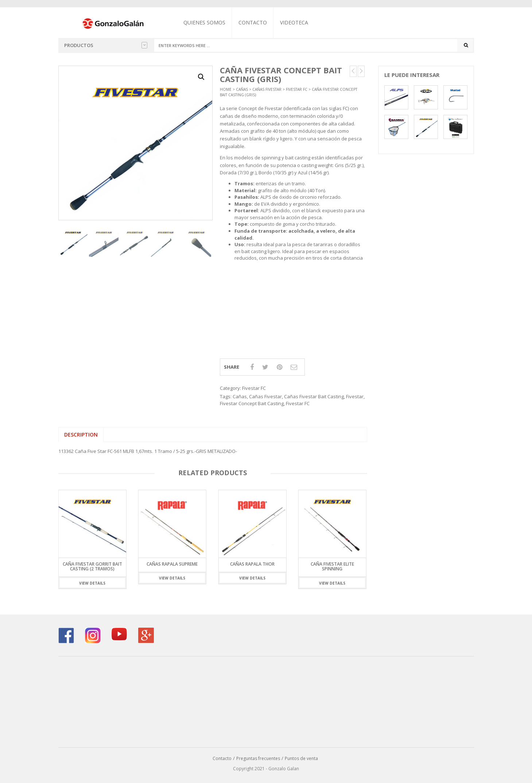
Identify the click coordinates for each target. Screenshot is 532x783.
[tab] (81, 435)
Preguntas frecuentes (258, 758)
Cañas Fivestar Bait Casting (314, 396)
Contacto (253, 22)
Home (226, 89)
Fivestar (355, 396)
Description (81, 435)
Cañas (242, 89)
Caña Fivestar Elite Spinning (332, 566)
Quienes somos (204, 22)
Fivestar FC (297, 89)
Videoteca (294, 22)
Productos (106, 45)
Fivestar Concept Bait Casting (252, 403)
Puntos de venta (301, 758)
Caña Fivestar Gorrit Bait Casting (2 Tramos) (92, 566)
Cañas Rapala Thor (252, 564)
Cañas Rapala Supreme (172, 564)
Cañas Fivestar (267, 89)
